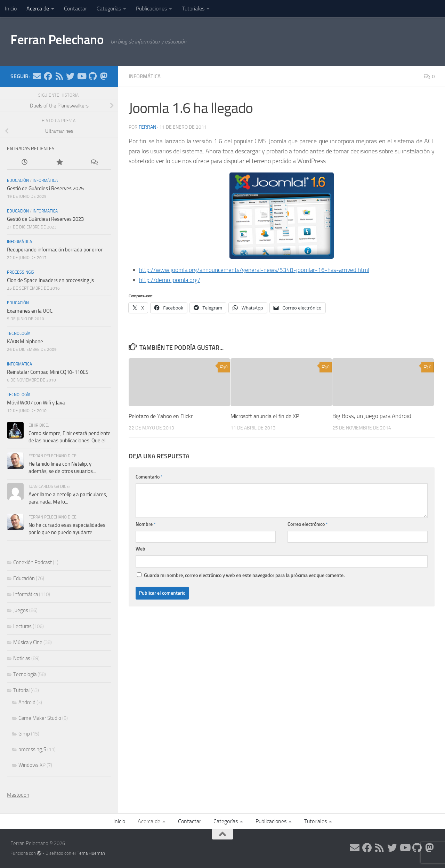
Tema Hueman (91, 853)
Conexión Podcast (33, 562)
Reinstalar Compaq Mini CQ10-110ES (48, 372)
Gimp (24, 734)
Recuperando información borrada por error (55, 250)
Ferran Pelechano (63, 41)
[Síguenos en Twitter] (70, 76)
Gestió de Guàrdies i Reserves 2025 (45, 188)
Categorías (109, 9)
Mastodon (18, 795)
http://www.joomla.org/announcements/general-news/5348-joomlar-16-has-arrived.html (258, 270)
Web (140, 549)
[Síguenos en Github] (92, 76)
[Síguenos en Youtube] (81, 76)
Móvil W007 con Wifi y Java (36, 403)
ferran (147, 127)
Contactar (75, 9)
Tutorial (21, 690)
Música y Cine (28, 642)
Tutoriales (193, 9)
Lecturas (22, 626)
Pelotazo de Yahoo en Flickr (163, 416)
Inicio (11, 9)
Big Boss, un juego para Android (372, 416)
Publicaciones (151, 9)
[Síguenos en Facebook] (48, 76)
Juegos (21, 610)
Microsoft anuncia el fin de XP (267, 416)
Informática (146, 76)
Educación (18, 180)
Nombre (146, 524)
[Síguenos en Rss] (59, 76)
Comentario (149, 477)
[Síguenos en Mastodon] (104, 76)
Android (27, 702)
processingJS (21, 272)
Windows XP (32, 765)
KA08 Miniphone (25, 341)
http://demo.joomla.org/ (170, 280)
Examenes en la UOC (30, 311)
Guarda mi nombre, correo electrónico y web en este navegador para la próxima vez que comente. (244, 575)
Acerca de (38, 9)
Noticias (22, 658)
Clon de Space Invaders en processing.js (50, 280)
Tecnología (19, 333)
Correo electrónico (308, 524)
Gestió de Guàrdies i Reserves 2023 (45, 219)
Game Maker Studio (40, 718)
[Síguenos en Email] (37, 76)
